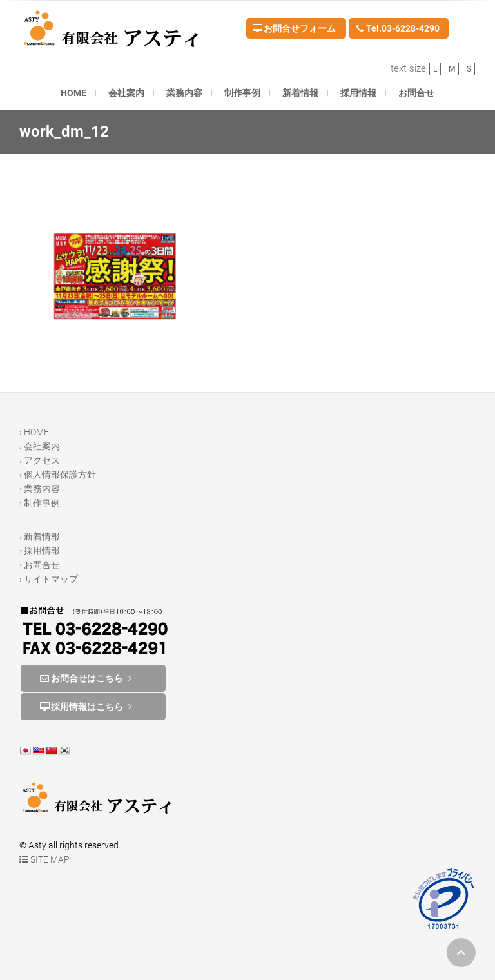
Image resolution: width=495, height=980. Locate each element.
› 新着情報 (40, 536)
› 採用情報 (40, 551)
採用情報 (358, 93)
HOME (73, 93)
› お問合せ (40, 565)
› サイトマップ (49, 579)
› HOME (34, 432)
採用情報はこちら (87, 707)
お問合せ (416, 93)
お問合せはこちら (87, 678)
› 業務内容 (40, 489)
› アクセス (40, 460)
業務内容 (184, 93)
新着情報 (300, 93)
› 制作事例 (40, 503)
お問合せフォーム (294, 28)
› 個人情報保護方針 (58, 475)
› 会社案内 (40, 446)
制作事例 (242, 93)
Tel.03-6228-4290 (397, 28)
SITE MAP (44, 859)
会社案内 (126, 93)
